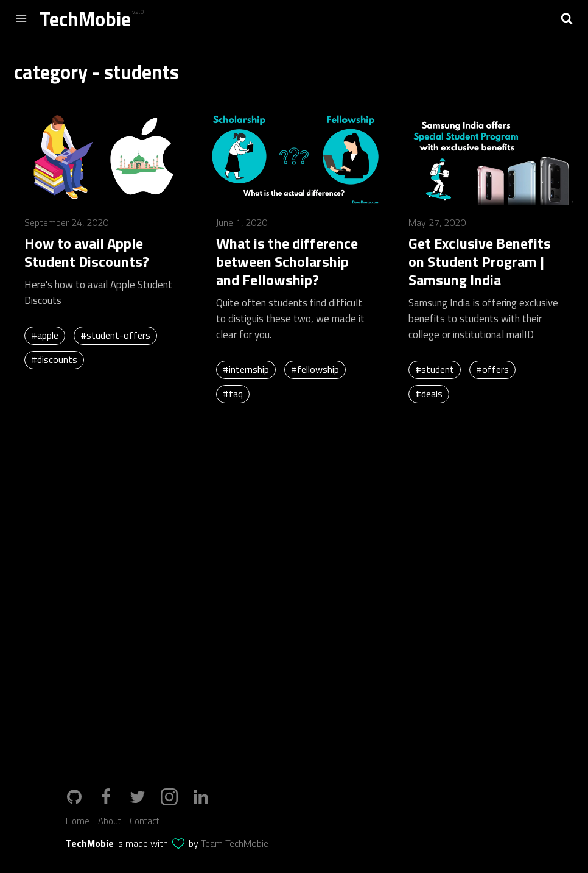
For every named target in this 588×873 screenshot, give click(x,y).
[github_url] (112, 797)
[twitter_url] (144, 797)
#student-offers (115, 335)
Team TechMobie (235, 843)
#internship (246, 369)
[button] (567, 18)
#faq (233, 394)
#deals (429, 394)
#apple (45, 335)
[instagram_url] (175, 797)
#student (435, 369)
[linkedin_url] (207, 797)
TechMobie (85, 19)
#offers (492, 369)
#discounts (54, 359)
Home (78, 821)
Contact (145, 821)
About (110, 821)
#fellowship (315, 369)
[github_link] (80, 797)
